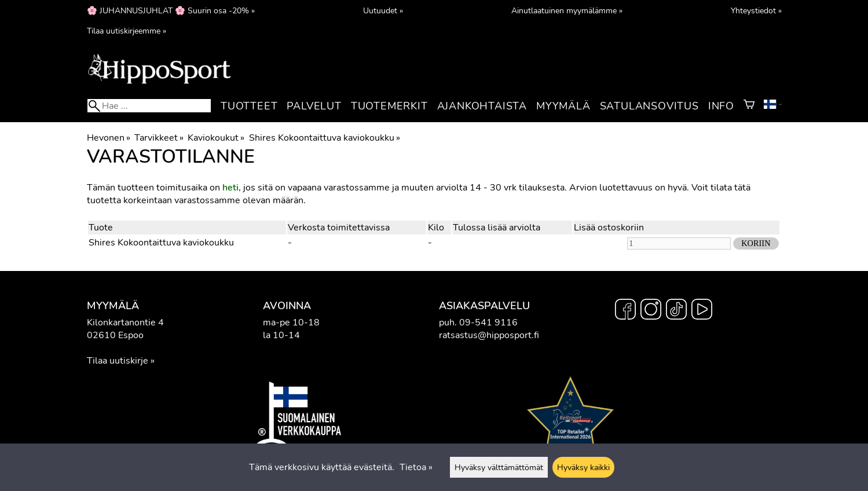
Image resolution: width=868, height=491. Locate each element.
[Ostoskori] (749, 106)
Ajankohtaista (482, 106)
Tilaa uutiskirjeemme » (127, 31)
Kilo (436, 228)
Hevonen (109, 138)
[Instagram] (651, 311)
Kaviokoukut (216, 138)
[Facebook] (625, 311)
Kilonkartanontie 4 (125, 323)
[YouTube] (702, 311)
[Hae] (149, 106)
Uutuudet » (383, 10)
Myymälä (563, 106)
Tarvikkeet (159, 138)
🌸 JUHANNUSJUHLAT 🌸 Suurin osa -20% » (171, 10)
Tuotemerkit (389, 106)
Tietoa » (416, 467)
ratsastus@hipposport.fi (489, 335)
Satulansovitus (649, 106)
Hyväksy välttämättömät (499, 467)
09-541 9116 (488, 323)
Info (721, 106)
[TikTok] (676, 311)
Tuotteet (249, 106)
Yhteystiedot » (756, 10)
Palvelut (314, 106)
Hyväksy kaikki (583, 467)
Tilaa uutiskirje (118, 361)
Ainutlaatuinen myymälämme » (567, 10)
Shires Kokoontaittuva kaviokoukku (325, 138)
